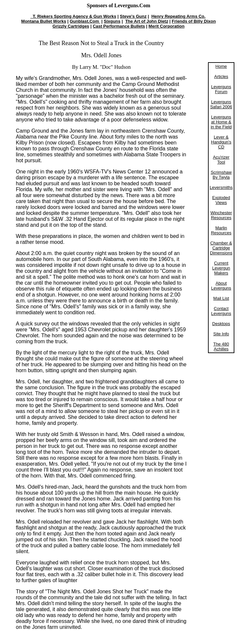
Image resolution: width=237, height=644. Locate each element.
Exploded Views (221, 200)
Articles (221, 77)
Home (221, 66)
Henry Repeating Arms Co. (178, 16)
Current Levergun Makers (221, 268)
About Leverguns (221, 286)
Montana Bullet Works (44, 21)
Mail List (221, 298)
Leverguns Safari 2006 (221, 104)
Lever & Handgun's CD (221, 142)
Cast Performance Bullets (119, 26)
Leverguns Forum (221, 89)
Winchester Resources (221, 215)
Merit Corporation (167, 26)
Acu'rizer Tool (221, 160)
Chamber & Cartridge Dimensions (221, 248)
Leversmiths (221, 187)
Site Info (221, 334)
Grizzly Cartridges (71, 26)
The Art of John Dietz (147, 21)
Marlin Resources (221, 230)
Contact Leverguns (221, 311)
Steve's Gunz (133, 16)
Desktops (221, 324)
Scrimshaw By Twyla (221, 175)
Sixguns (112, 21)
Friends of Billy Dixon (194, 21)
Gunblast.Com (85, 21)
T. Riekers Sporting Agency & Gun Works (73, 16)
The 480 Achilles (221, 347)
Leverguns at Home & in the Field (221, 122)
